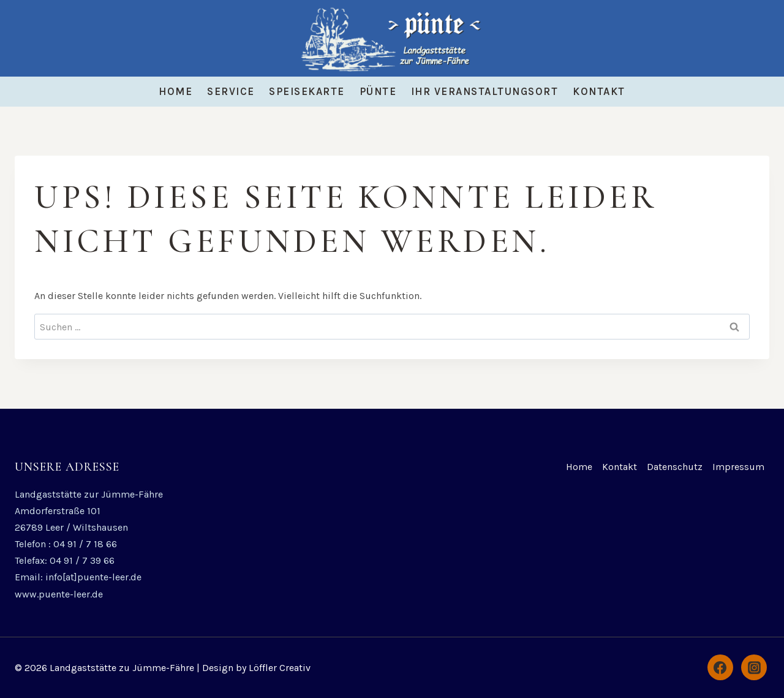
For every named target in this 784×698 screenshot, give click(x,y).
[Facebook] (720, 667)
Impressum (738, 467)
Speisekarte (307, 91)
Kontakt (599, 91)
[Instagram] (754, 667)
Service (231, 91)
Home (175, 91)
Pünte (378, 91)
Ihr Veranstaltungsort (485, 91)
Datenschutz (675, 467)
